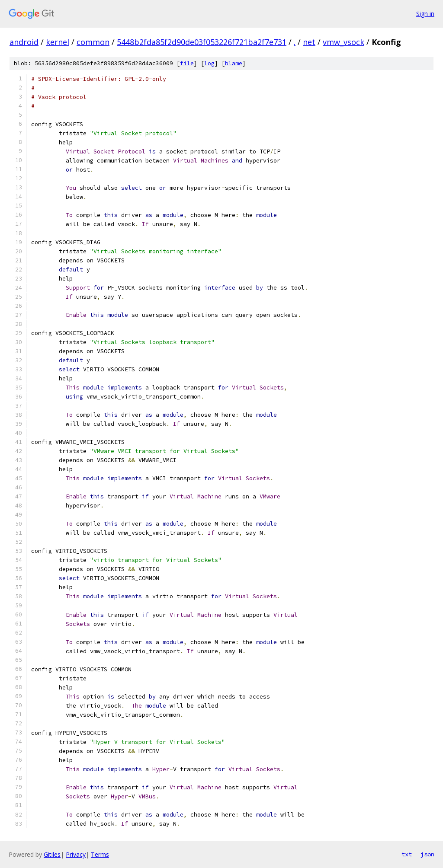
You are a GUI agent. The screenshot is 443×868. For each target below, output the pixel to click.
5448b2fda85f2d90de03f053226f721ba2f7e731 (202, 42)
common (93, 42)
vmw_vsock (343, 42)
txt (407, 854)
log (209, 63)
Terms (100, 854)
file (187, 63)
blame (234, 63)
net (309, 42)
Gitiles (52, 854)
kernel (58, 42)
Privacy (76, 854)
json (427, 854)
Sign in (425, 14)
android (24, 42)
